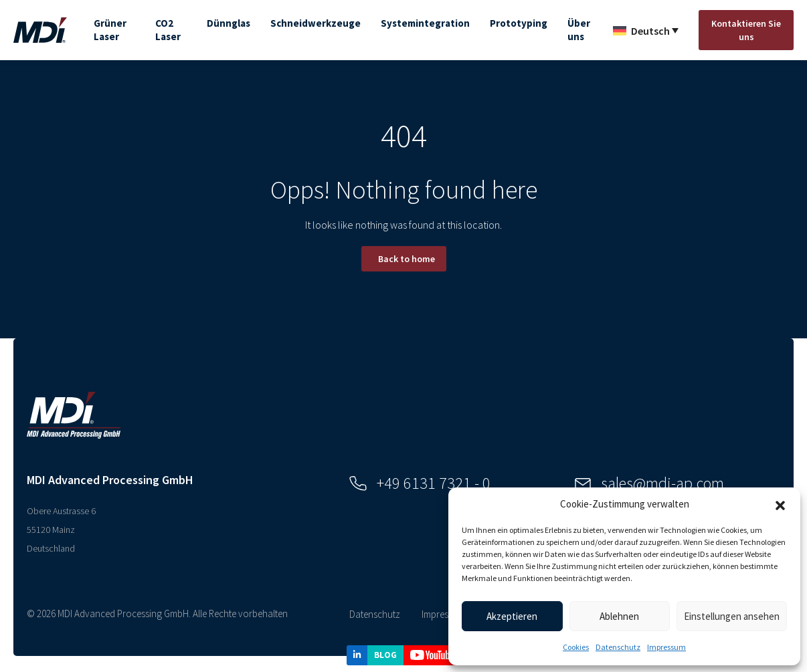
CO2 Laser (168, 30)
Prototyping (519, 23)
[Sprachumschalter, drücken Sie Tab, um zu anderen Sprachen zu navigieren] (646, 30)
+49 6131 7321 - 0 (420, 483)
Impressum (666, 647)
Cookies (576, 647)
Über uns (579, 30)
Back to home (407, 259)
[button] (780, 504)
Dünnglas (229, 23)
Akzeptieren (512, 616)
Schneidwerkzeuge (316, 23)
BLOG (385, 655)
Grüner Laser (110, 30)
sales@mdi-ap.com (649, 483)
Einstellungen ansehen (732, 616)
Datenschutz (618, 647)
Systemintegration (425, 23)
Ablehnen (619, 616)
